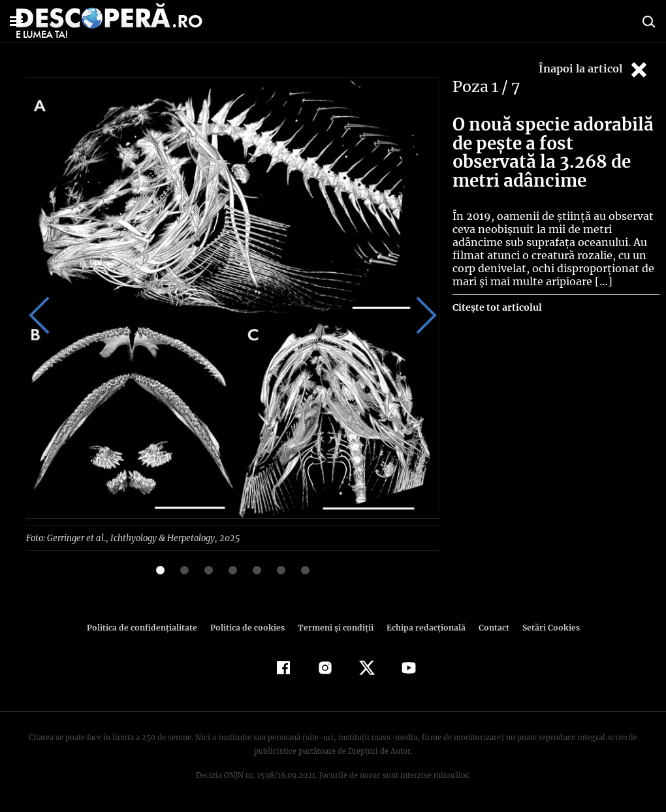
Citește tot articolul (497, 307)
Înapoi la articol (594, 70)
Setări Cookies (544, 627)
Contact (488, 627)
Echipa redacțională (422, 627)
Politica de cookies (249, 627)
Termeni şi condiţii (334, 627)
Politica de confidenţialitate (148, 627)
